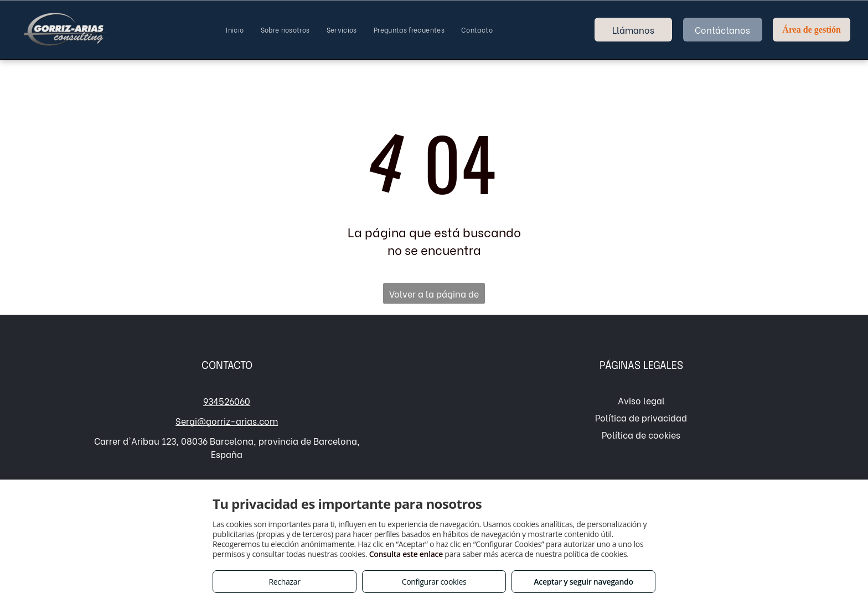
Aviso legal (641, 400)
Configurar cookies (434, 582)
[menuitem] (235, 30)
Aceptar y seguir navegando (583, 582)
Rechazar (284, 582)
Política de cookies (641, 434)
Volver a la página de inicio (434, 295)
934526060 (227, 401)
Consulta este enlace (406, 554)
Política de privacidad (641, 417)
